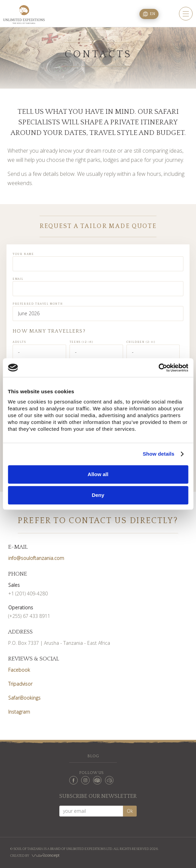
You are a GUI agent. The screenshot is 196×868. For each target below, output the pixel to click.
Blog (93, 756)
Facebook (19, 670)
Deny (98, 495)
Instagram (19, 712)
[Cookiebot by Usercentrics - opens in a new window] (158, 368)
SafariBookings (24, 698)
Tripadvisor (20, 684)
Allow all (98, 474)
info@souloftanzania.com (36, 558)
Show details (159, 454)
